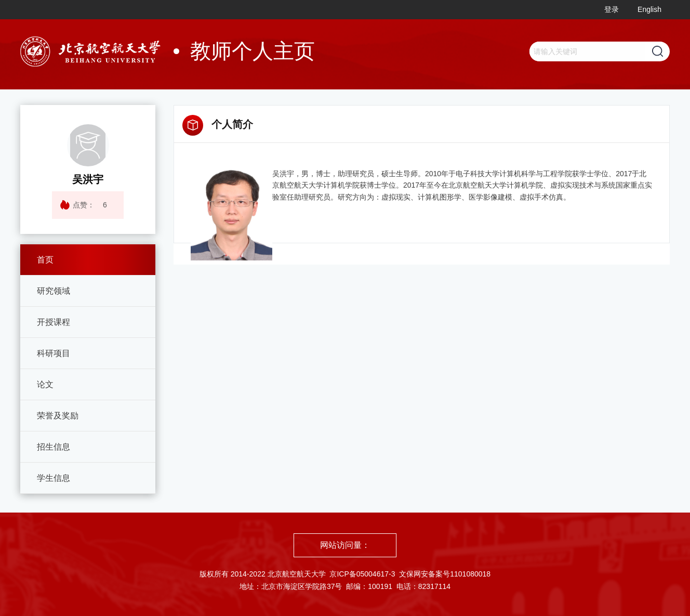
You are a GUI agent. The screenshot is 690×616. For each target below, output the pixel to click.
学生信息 (54, 478)
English (649, 9)
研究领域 (54, 291)
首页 (45, 260)
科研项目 (54, 353)
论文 (45, 384)
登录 (612, 9)
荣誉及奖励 (58, 416)
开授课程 (54, 322)
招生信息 (54, 447)
